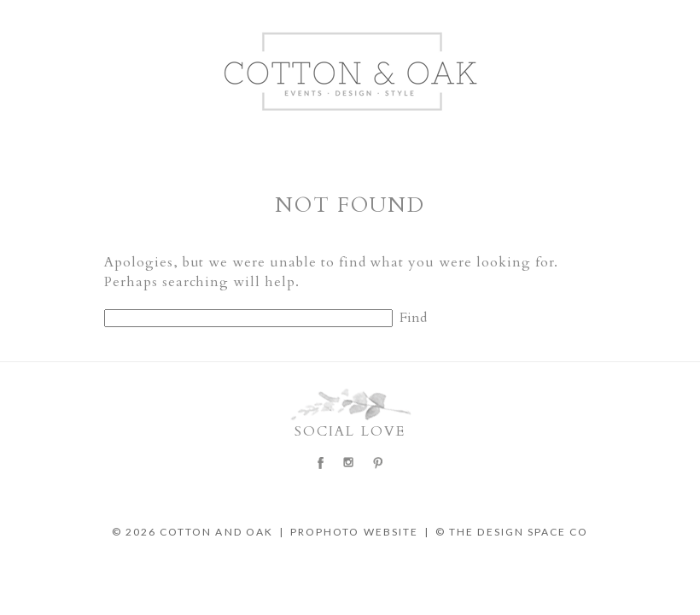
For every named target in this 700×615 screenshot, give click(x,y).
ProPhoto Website (354, 532)
